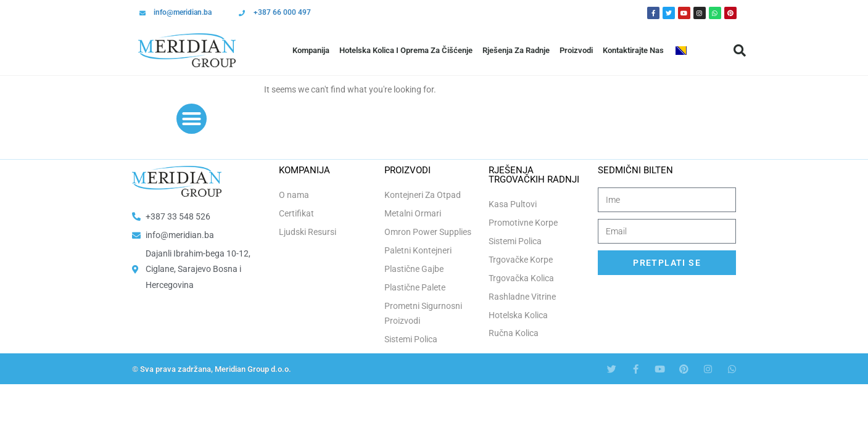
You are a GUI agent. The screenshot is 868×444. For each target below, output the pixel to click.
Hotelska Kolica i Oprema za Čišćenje (406, 50)
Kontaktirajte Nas (633, 50)
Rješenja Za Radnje (516, 50)
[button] (740, 51)
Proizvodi (576, 50)
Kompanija (311, 50)
